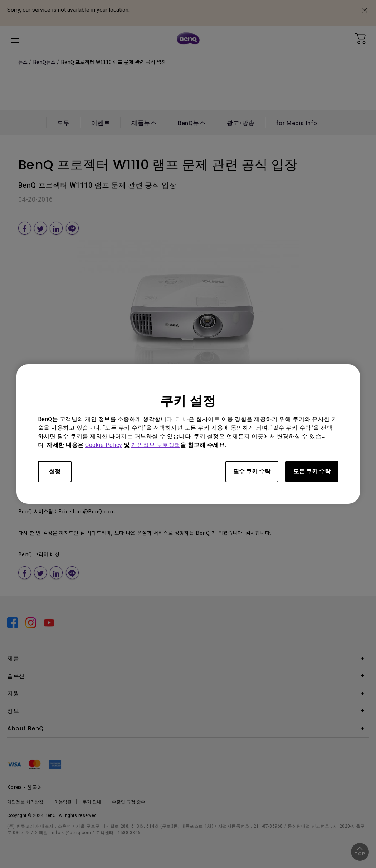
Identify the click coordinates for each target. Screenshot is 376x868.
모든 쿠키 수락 (312, 471)
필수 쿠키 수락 (252, 471)
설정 (55, 471)
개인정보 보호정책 (156, 445)
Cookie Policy (104, 445)
